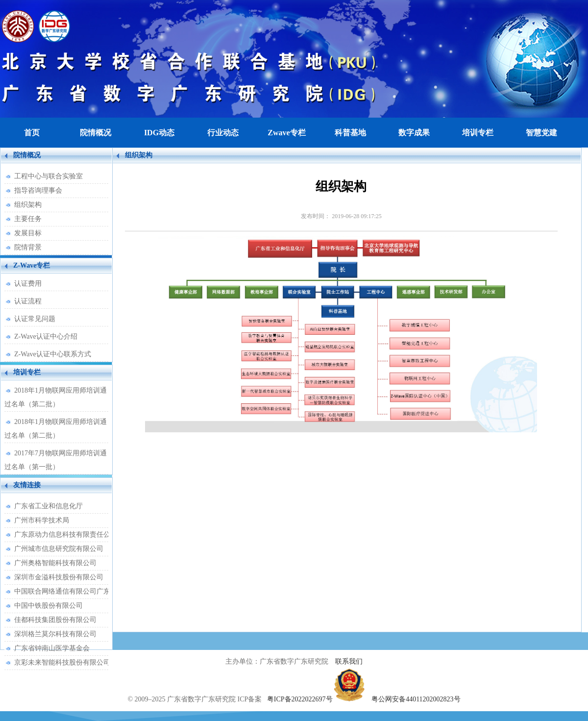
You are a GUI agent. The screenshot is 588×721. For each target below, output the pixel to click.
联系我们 (349, 661)
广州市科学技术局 (42, 520)
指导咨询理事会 (38, 190)
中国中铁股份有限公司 (49, 606)
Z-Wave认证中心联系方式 (53, 354)
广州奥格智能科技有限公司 (55, 563)
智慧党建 (541, 133)
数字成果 (414, 133)
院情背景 (28, 247)
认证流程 (28, 301)
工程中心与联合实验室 (49, 176)
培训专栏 (478, 133)
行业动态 (223, 133)
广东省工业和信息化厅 (49, 506)
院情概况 (96, 133)
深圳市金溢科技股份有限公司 (59, 577)
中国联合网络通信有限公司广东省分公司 (61, 591)
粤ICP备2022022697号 (300, 699)
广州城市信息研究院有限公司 (59, 549)
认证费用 (28, 284)
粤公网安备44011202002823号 (416, 699)
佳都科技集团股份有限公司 (55, 620)
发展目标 (28, 233)
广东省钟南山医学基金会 (52, 648)
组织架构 (28, 205)
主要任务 (28, 219)
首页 (32, 133)
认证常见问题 (35, 319)
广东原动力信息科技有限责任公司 (61, 535)
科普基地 (350, 133)
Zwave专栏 (286, 133)
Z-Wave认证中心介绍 (46, 336)
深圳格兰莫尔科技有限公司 (55, 634)
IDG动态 (159, 133)
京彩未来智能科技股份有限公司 (61, 662)
